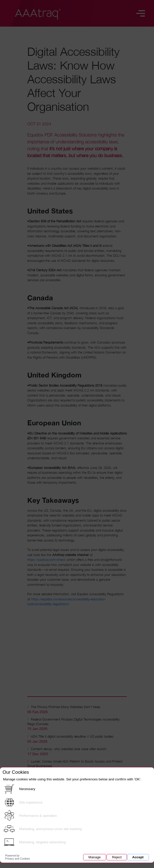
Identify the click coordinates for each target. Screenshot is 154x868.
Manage (95, 857)
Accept (138, 857)
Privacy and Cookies (17, 857)
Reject (117, 857)
